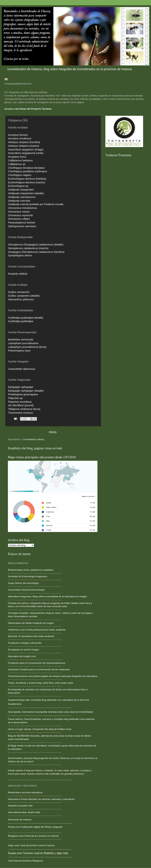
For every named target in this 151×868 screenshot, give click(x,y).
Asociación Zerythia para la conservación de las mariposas (39, 669)
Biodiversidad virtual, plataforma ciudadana (31, 570)
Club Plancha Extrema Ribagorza (25, 861)
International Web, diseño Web (24, 812)
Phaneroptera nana (19, 351)
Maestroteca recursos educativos (25, 792)
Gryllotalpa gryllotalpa (21, 321)
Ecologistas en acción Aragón (23, 650)
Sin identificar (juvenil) (21, 405)
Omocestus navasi (19, 212)
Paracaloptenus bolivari (22, 223)
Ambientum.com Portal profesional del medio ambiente (37, 630)
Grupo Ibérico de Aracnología (23, 583)
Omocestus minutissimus (23, 208)
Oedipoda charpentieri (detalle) (26, 193)
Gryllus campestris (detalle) (24, 296)
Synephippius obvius (20, 255)
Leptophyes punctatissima (23, 343)
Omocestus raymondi (20, 215)
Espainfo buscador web (20, 806)
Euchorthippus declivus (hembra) (27, 179)
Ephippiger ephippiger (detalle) (26, 391)
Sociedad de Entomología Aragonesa (27, 576)
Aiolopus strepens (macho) (24, 146)
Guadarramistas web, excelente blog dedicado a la (35, 700)
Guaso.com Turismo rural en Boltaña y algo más (38, 853)
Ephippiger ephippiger (21, 387)
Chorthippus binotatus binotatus (26, 168)
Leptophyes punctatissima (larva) (27, 347)
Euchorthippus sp (18, 186)
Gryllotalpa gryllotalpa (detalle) (26, 318)
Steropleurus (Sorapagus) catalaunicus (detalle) (36, 245)
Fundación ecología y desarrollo (25, 643)
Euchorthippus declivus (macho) (27, 182)
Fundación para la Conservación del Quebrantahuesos (37, 663)
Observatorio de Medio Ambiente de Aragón (31, 623)
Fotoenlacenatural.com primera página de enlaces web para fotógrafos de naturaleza (53, 676)
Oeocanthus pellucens (21, 299)
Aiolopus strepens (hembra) (24, 142)
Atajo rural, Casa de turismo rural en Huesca (31, 845)
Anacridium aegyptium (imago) (26, 150)
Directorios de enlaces (20, 820)
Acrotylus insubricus (20, 138)
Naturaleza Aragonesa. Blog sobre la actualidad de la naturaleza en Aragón (47, 596)
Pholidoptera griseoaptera (23, 394)
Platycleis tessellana (20, 402)
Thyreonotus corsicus (20, 413)
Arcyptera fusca (17, 157)
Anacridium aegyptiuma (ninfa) (26, 153)
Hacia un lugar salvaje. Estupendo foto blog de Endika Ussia (40, 729)
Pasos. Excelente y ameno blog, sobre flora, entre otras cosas (40, 683)
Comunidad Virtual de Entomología (26, 590)
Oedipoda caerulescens (22, 197)
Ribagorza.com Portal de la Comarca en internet (33, 836)
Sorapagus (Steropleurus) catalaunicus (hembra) (36, 252)
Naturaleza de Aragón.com (22, 656)
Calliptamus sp (17, 164)
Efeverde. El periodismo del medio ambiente (31, 636)
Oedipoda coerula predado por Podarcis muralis (36, 204)
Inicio (53, 432)
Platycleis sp (15, 398)
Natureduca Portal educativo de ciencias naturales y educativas (41, 799)
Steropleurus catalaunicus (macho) (28, 248)
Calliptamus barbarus (20, 160)
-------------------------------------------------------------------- (35, 610)
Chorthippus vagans (20, 175)
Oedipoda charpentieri (21, 190)
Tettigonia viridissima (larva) (24, 409)
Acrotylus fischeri (18, 135)
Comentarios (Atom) (34, 439)
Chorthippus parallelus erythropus (28, 171)
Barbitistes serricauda (21, 340)
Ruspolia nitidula (18, 274)
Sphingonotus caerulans (22, 226)
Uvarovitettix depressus (22, 369)
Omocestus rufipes (19, 219)
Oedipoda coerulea (19, 201)
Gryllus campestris (19, 292)
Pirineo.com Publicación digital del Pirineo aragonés (35, 827)
